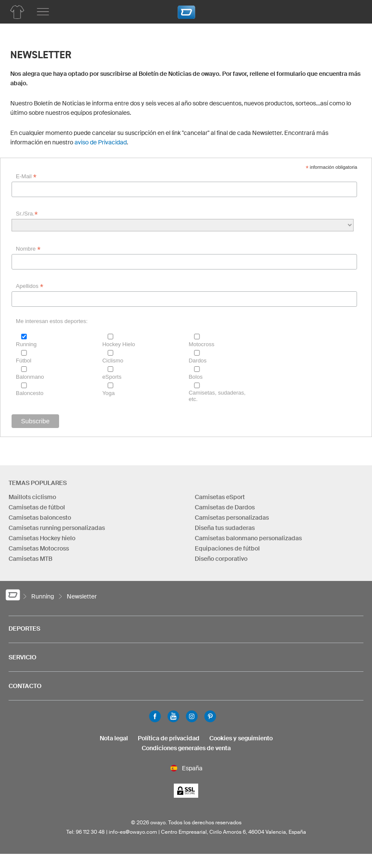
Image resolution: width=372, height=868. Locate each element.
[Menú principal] (43, 12)
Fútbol (24, 361)
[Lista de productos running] (17, 12)
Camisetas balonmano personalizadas (248, 538)
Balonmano (30, 377)
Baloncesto (30, 393)
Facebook (155, 716)
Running (26, 344)
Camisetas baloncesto (40, 518)
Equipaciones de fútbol (227, 548)
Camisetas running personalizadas (57, 528)
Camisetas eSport (220, 497)
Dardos (198, 361)
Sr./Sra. (27, 214)
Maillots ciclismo (32, 497)
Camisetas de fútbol (37, 507)
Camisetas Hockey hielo (42, 538)
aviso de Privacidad (101, 142)
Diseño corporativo (221, 559)
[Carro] (353, 11)
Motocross (202, 344)
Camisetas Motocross (39, 548)
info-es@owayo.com (133, 832)
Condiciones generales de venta (186, 748)
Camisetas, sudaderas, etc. (217, 396)
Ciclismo (113, 361)
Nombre (28, 249)
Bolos (196, 377)
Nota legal (114, 738)
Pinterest (210, 716)
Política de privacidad (169, 738)
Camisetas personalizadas (232, 518)
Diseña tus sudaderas (225, 528)
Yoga (109, 393)
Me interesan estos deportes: (52, 321)
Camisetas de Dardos (225, 507)
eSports (112, 377)
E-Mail (26, 177)
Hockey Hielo (119, 344)
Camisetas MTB (30, 559)
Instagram (192, 716)
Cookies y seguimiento (241, 738)
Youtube (173, 716)
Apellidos (30, 286)
